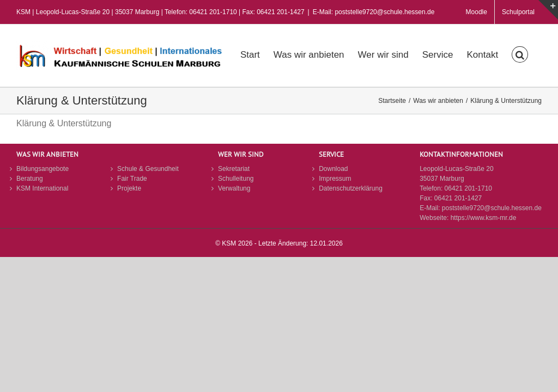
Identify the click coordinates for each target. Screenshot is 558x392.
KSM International (42, 188)
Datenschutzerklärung (351, 188)
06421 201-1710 (468, 188)
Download (333, 169)
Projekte (129, 188)
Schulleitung (236, 179)
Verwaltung (234, 188)
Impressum (335, 179)
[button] (520, 53)
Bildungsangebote (43, 169)
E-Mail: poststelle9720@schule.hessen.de (374, 12)
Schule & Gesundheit (148, 169)
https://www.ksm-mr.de (484, 218)
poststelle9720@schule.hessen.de (492, 208)
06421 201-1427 (458, 198)
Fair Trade (132, 179)
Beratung (30, 179)
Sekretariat (234, 169)
